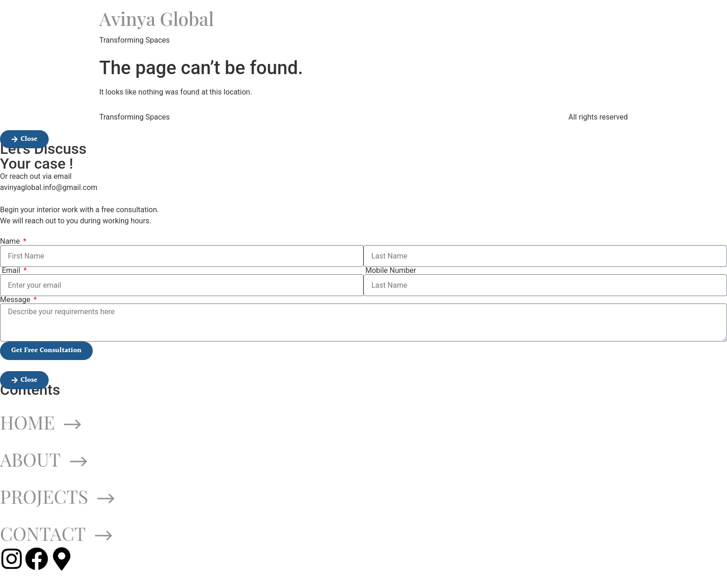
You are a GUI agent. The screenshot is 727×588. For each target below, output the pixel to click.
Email (11, 271)
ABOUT (44, 459)
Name (11, 241)
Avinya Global (157, 18)
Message (16, 300)
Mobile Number (390, 271)
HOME (41, 422)
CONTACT (56, 533)
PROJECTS (57, 496)
